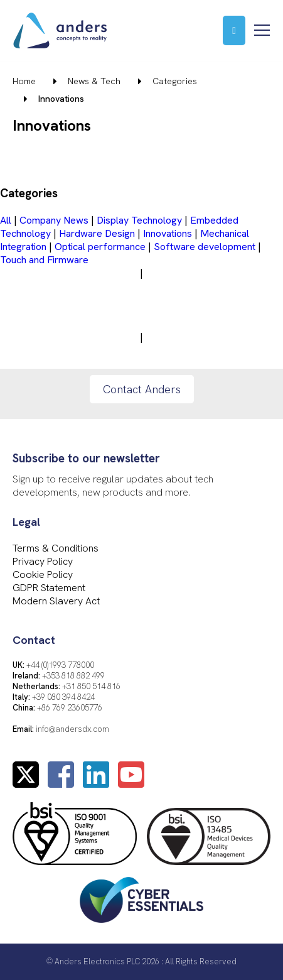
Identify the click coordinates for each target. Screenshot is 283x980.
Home (24, 81)
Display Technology (139, 220)
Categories (175, 81)
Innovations (168, 233)
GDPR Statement (49, 588)
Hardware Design (97, 233)
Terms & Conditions (56, 548)
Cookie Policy (43, 574)
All (6, 220)
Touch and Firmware (44, 260)
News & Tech (94, 81)
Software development (205, 247)
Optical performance (100, 247)
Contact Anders (142, 389)
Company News (54, 220)
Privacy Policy (43, 561)
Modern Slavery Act (56, 601)
